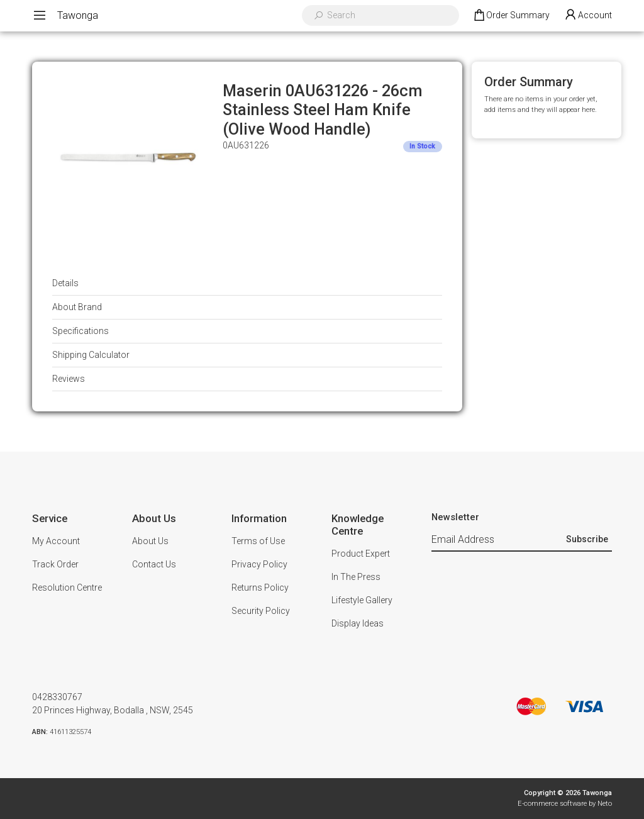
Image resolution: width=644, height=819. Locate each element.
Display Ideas (358, 623)
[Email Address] (497, 540)
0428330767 (57, 697)
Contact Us (154, 564)
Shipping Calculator (91, 355)
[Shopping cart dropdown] (511, 16)
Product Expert (361, 554)
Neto (605, 804)
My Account (56, 541)
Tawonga (78, 15)
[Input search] (389, 15)
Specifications (80, 331)
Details (65, 283)
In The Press (356, 577)
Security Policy (261, 611)
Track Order (55, 564)
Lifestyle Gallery (362, 600)
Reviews (69, 379)
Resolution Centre (67, 588)
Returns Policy (260, 588)
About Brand (77, 307)
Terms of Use (258, 541)
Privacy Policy (259, 564)
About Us (150, 541)
